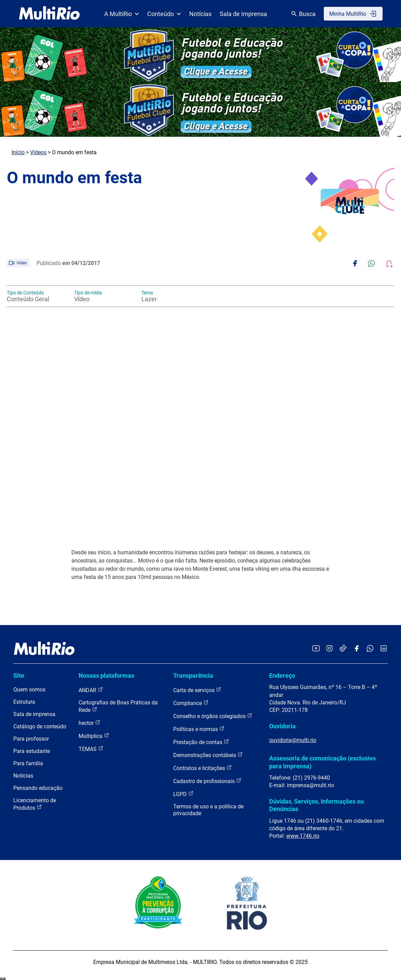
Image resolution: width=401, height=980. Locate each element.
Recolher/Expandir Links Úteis (3, 979)
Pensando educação (38, 788)
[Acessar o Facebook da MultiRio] (357, 649)
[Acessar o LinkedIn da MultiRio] (384, 649)
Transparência (193, 676)
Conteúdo (164, 14)
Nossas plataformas (106, 676)
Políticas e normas (199, 729)
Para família (28, 763)
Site (19, 676)
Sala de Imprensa (243, 14)
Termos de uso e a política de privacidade (208, 810)
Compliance (191, 703)
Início (18, 152)
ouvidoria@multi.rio (293, 740)
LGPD (183, 794)
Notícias (200, 14)
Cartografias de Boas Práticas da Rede (118, 706)
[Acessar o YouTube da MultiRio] (316, 649)
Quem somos (29, 690)
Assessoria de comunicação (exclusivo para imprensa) (322, 762)
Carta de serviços (197, 690)
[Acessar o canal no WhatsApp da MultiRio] (370, 649)
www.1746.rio (303, 836)
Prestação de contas (201, 742)
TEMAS (91, 749)
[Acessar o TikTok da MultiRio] (343, 649)
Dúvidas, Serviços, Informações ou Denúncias (316, 805)
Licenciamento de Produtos (35, 804)
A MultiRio (122, 14)
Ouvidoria (282, 726)
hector (89, 723)
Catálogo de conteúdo (40, 726)
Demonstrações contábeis (208, 755)
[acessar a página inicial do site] (49, 14)
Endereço (282, 676)
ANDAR (91, 690)
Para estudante (32, 751)
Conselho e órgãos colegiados (213, 716)
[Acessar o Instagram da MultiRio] (329, 649)
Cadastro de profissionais (207, 781)
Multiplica (94, 736)
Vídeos (38, 152)
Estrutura (24, 702)
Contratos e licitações (203, 768)
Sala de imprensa (34, 714)
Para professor (31, 739)
